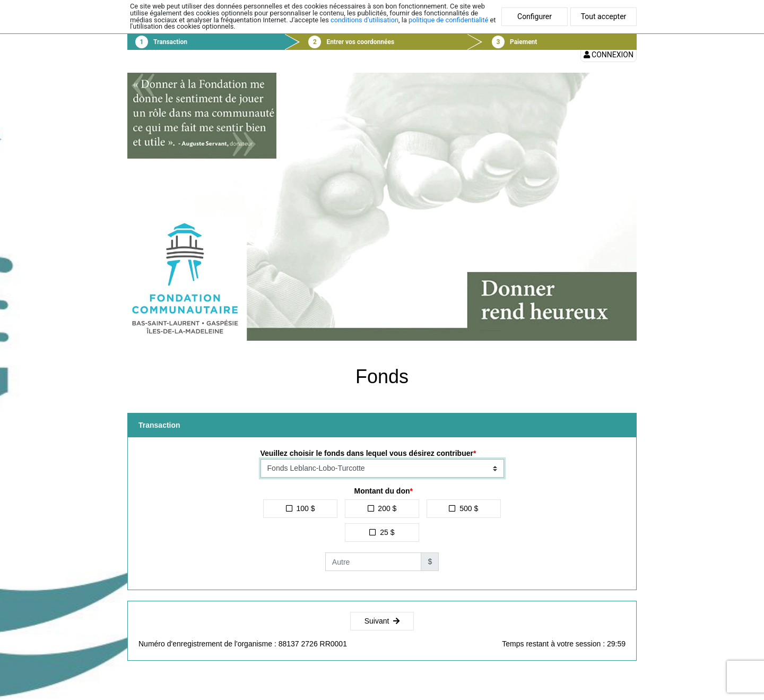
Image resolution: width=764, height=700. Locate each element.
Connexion (609, 55)
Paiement (523, 42)
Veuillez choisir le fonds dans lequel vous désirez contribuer (367, 453)
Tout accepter (604, 16)
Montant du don (382, 491)
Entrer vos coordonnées (360, 42)
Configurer (535, 16)
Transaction (170, 42)
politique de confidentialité (448, 20)
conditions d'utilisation (364, 20)
